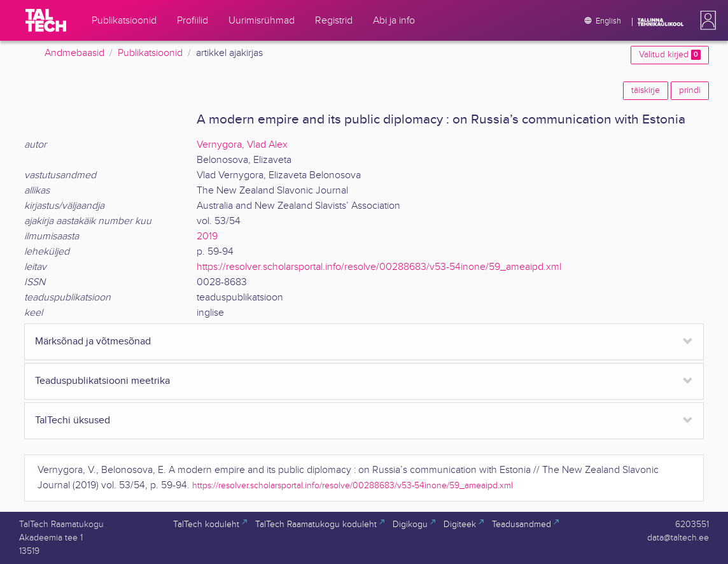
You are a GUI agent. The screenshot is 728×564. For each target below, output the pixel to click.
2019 (207, 236)
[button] (706, 20)
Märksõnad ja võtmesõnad (93, 342)
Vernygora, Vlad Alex (242, 145)
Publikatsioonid (150, 53)
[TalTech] (46, 20)
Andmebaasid (74, 53)
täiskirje (646, 90)
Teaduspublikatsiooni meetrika (102, 381)
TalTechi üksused (73, 420)
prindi (690, 90)
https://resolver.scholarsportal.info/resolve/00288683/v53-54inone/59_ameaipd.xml (379, 267)
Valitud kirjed (670, 55)
